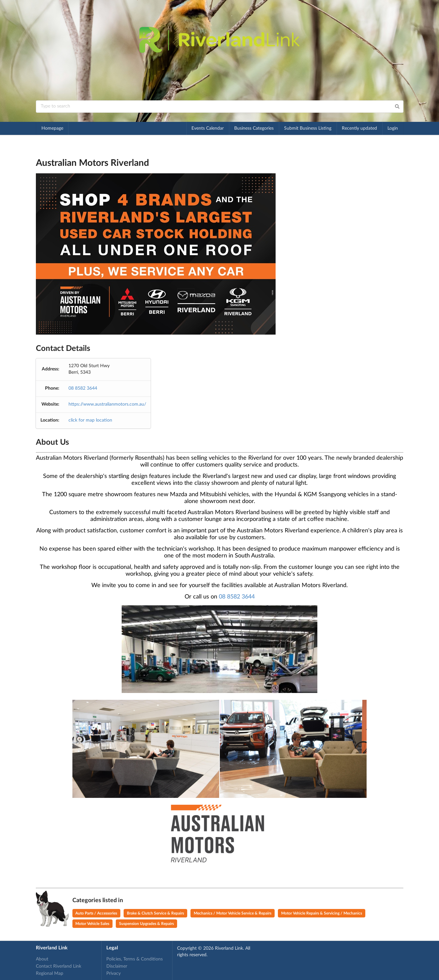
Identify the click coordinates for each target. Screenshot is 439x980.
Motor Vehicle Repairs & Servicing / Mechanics (322, 913)
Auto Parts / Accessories (96, 913)
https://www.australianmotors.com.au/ (107, 404)
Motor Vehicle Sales (92, 924)
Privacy (114, 973)
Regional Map (50, 973)
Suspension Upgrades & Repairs (146, 924)
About (42, 959)
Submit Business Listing (308, 128)
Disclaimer (117, 966)
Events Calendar (208, 128)
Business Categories (254, 128)
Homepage (52, 128)
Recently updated (359, 128)
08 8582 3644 (83, 388)
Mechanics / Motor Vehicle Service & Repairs (233, 913)
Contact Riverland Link (59, 966)
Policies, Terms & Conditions (135, 959)
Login (393, 128)
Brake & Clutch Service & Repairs (155, 913)
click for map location (90, 420)
